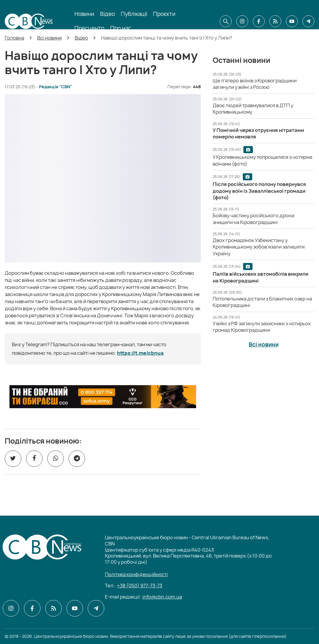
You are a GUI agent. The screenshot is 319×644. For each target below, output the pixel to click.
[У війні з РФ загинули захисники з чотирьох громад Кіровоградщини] (262, 327)
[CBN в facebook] (259, 21)
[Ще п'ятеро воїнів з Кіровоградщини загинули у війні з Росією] (255, 84)
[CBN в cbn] (275, 21)
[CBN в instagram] (242, 21)
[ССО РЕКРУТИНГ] (103, 397)
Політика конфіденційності (136, 574)
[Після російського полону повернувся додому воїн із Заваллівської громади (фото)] (259, 191)
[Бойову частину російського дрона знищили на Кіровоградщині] (253, 219)
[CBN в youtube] (292, 21)
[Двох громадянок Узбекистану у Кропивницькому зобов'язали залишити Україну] (259, 247)
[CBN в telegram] (308, 21)
